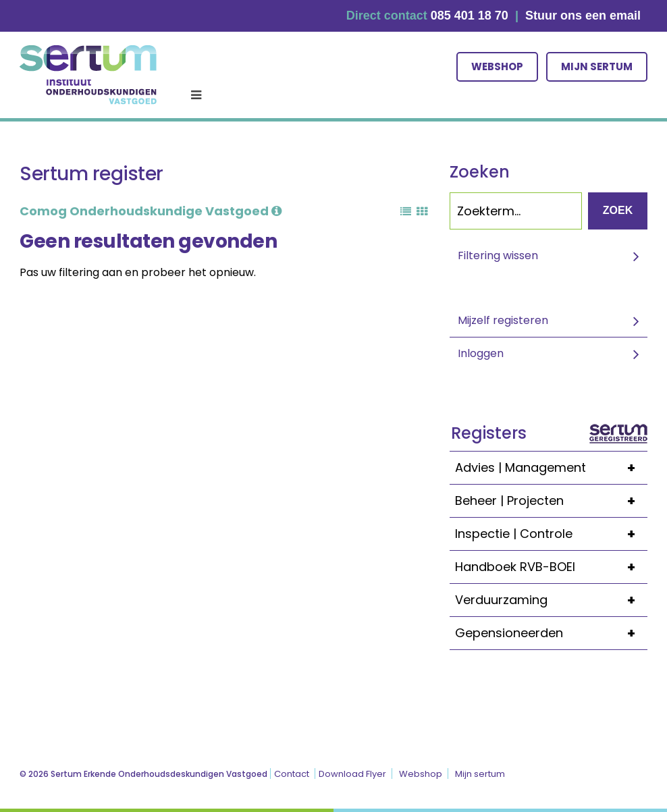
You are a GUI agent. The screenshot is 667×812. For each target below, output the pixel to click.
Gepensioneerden (551, 633)
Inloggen (481, 353)
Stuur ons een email (583, 16)
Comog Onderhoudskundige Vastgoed (151, 211)
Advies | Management (551, 468)
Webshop (497, 66)
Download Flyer (352, 774)
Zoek (618, 210)
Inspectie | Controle (551, 534)
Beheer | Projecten (551, 501)
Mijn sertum (597, 66)
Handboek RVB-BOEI (551, 567)
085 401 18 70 (470, 16)
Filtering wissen (498, 255)
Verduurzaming (551, 600)
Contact (292, 774)
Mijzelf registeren (503, 320)
